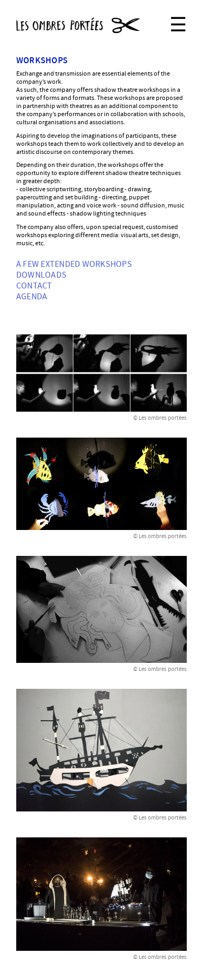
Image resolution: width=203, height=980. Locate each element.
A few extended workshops (74, 264)
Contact (34, 286)
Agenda (32, 297)
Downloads (41, 275)
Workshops (42, 61)
